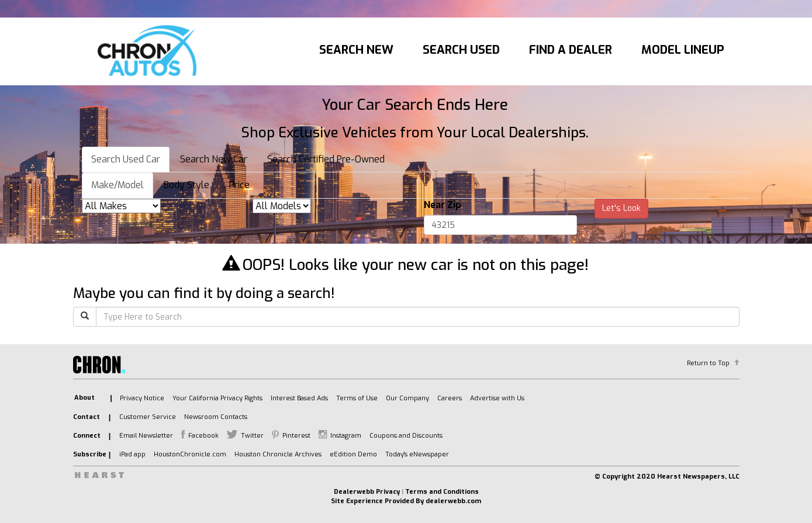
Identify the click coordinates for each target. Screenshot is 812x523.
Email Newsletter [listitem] (146, 436)
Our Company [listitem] (407, 398)
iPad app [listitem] (132, 454)
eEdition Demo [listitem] (353, 454)
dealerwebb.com (453, 501)
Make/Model (118, 185)
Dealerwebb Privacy (367, 492)
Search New (356, 50)
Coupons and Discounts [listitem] (406, 436)
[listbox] (121, 206)
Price (239, 185)
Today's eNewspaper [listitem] (417, 454)
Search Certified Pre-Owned (326, 159)
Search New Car (214, 159)
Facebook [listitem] (203, 436)
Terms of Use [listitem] (357, 398)
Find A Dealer (571, 50)
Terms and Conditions (442, 492)
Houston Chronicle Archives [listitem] (278, 454)
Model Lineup (683, 50)
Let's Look (621, 208)
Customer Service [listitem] (148, 417)
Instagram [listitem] (346, 436)
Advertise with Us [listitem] (497, 398)
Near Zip (443, 205)
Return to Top (708, 363)
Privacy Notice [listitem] (142, 398)
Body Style (186, 185)
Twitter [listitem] (252, 436)
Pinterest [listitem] (296, 436)
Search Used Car (126, 159)
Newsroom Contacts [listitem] (216, 417)
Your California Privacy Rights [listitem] (217, 398)
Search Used (461, 50)
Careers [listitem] (450, 398)
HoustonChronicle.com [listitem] (190, 454)
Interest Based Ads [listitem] (299, 398)
